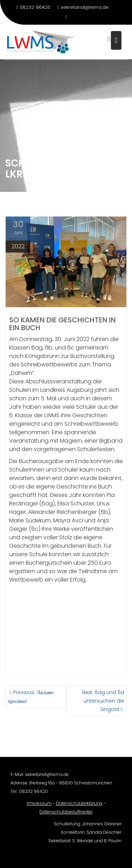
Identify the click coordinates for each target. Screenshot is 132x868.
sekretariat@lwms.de (83, 7)
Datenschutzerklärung (79, 806)
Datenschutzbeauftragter (66, 815)
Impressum (39, 806)
